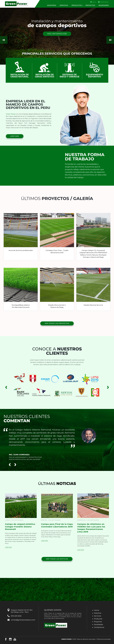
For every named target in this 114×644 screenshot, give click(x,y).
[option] (57, 36)
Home (97, 610)
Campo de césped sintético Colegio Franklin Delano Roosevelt (20, 527)
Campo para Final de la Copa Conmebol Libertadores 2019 (57, 525)
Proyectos (90, 5)
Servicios (64, 5)
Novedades (104, 5)
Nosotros (52, 5)
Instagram (10, 639)
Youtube (15, 639)
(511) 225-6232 (16, 616)
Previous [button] (4, 40)
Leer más (15, 136)
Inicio (94, 2)
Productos (77, 5)
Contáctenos (104, 2)
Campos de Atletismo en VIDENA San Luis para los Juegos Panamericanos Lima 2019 (91, 528)
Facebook (6, 639)
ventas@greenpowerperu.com (23, 620)
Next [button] (110, 40)
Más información (57, 34)
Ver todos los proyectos (57, 323)
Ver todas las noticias (57, 559)
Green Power (17, 4)
